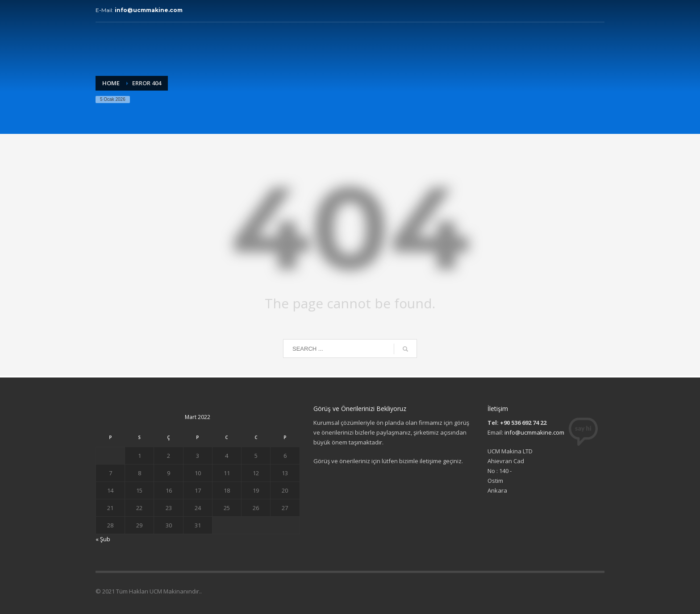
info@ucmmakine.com (149, 10)
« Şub (103, 539)
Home (111, 83)
